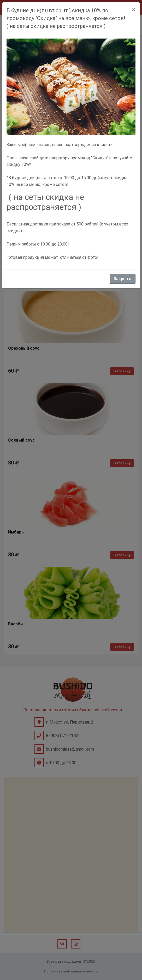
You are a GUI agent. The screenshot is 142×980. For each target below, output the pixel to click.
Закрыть (122, 279)
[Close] (134, 10)
